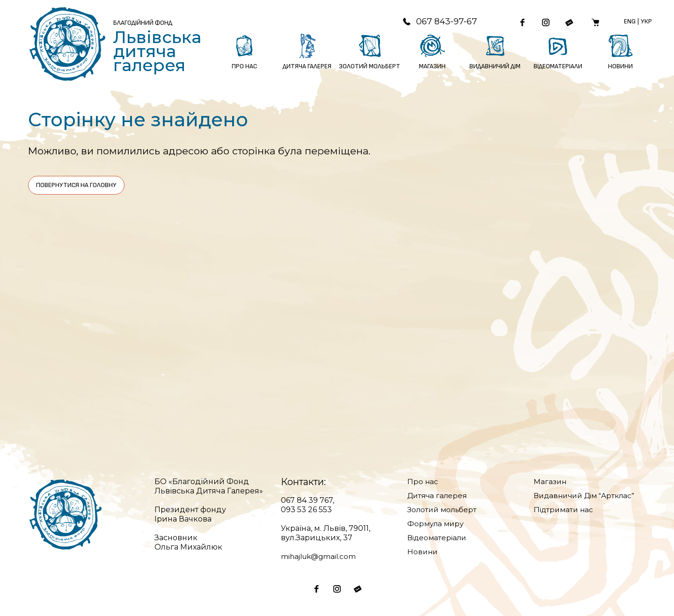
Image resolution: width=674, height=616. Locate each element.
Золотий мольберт (444, 510)
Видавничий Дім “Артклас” (588, 496)
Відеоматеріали (438, 538)
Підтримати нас (565, 510)
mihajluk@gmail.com (320, 556)
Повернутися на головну (76, 185)
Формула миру (437, 524)
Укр (648, 22)
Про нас (423, 482)
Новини (423, 552)
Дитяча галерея (439, 496)
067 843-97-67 (433, 22)
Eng (631, 22)
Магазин (550, 482)
